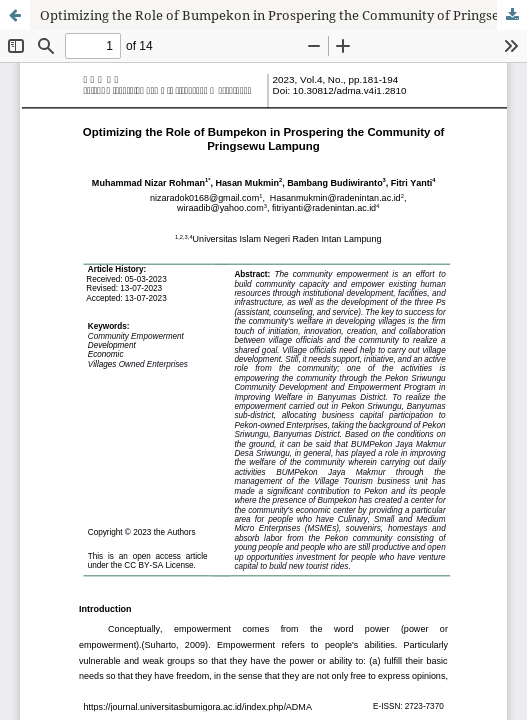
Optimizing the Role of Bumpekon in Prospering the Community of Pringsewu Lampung (283, 15)
